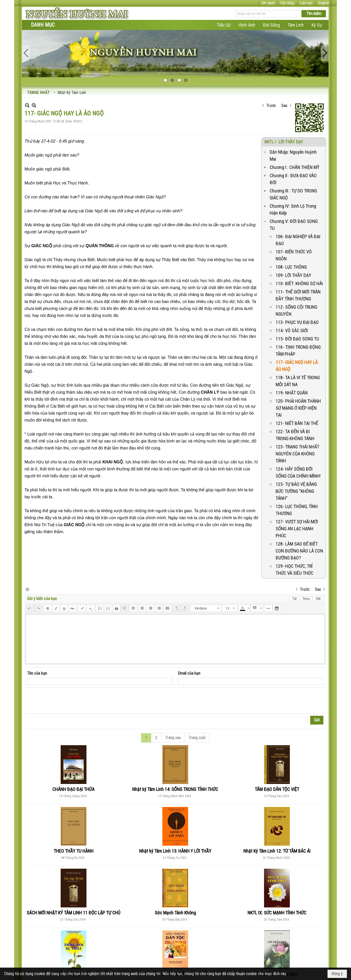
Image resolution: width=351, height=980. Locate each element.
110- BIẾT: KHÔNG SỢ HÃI (299, 283)
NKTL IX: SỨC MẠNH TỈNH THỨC (277, 913)
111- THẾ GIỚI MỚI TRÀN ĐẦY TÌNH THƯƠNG (298, 295)
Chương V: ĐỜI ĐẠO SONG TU (294, 225)
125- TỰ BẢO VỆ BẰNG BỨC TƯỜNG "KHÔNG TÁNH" (296, 491)
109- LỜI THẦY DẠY (293, 275)
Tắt (294, 599)
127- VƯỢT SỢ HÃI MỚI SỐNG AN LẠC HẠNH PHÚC (297, 529)
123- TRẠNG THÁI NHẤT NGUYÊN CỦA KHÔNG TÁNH (297, 454)
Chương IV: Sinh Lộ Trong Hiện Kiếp (293, 209)
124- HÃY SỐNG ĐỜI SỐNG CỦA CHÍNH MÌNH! (298, 472)
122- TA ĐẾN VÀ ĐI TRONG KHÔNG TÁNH (295, 435)
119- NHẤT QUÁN (292, 393)
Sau (284, 106)
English (324, 3)
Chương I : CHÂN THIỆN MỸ (294, 167)
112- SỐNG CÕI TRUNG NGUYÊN (296, 310)
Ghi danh (268, 3)
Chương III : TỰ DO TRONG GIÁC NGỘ (293, 194)
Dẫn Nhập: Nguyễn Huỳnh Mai (293, 155)
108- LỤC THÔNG (291, 267)
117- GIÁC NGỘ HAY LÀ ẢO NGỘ (297, 366)
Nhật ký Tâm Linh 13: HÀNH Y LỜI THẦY (175, 851)
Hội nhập (287, 3)
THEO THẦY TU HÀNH (74, 851)
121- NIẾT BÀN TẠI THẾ (297, 423)
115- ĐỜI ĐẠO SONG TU (297, 339)
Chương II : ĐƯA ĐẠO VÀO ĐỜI (293, 179)
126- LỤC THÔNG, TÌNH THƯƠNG (297, 510)
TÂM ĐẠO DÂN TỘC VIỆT (277, 789)
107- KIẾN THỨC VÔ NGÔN (294, 255)
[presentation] (66, 701)
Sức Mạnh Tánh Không (175, 913)
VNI (318, 599)
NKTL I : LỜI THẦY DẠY (284, 142)
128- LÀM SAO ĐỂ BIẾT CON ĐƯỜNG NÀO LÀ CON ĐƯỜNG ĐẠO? (299, 551)
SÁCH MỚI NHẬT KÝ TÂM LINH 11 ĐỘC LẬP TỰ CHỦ (73, 913)
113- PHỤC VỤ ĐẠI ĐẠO (297, 322)
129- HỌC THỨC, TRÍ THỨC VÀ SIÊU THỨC (294, 570)
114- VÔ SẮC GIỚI (292, 330)
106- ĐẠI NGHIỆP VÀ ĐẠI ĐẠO (298, 240)
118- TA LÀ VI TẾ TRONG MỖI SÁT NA (298, 381)
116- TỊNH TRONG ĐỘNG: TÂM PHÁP (299, 351)
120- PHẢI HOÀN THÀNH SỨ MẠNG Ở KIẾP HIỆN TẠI (298, 408)
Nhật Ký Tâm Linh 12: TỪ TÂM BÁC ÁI (277, 851)
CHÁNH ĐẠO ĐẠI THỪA (73, 789)
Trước (271, 106)
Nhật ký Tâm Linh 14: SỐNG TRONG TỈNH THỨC (175, 789)
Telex (306, 599)
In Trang (27, 589)
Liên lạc (306, 3)
